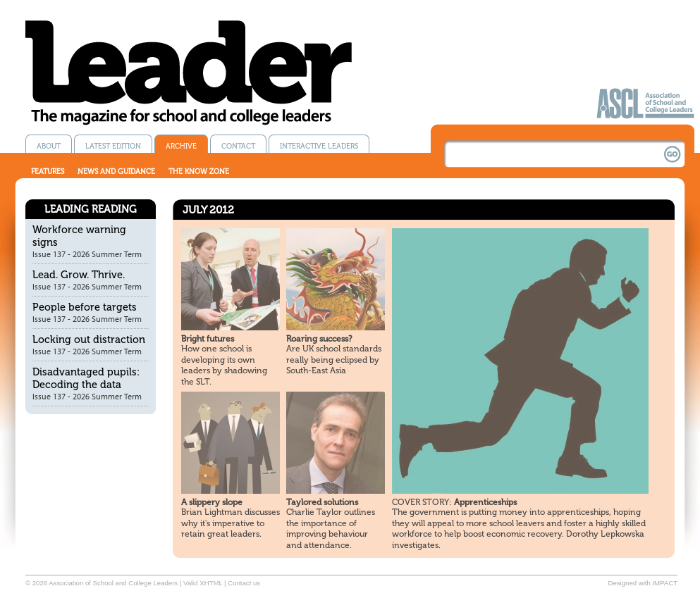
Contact (238, 146)
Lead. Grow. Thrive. (79, 275)
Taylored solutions (322, 502)
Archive (181, 146)
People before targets (85, 307)
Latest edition (113, 146)
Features (48, 172)
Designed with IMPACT (643, 583)
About (49, 146)
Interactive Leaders (319, 146)
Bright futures (208, 339)
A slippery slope (212, 502)
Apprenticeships (454, 502)
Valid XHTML (203, 583)
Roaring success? (319, 339)
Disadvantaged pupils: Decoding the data (86, 378)
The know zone (199, 172)
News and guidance (116, 172)
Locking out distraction (89, 340)
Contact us (244, 583)
